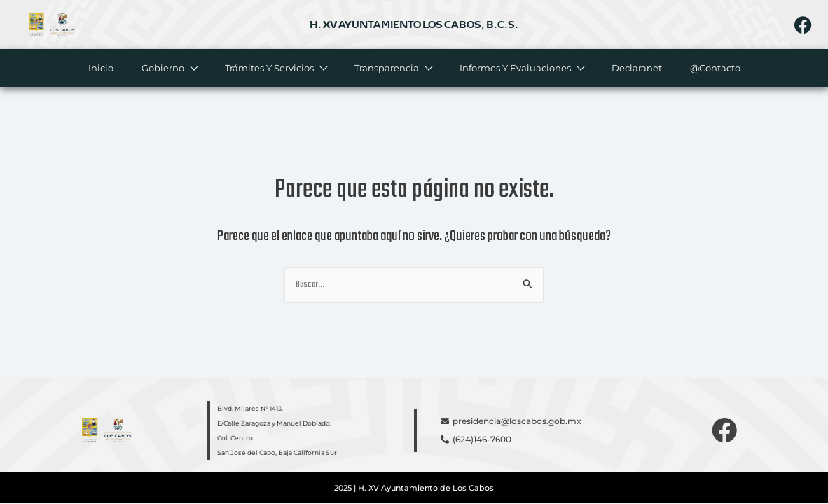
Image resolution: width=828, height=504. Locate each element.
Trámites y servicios (275, 68)
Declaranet (636, 68)
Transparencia (392, 68)
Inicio (100, 68)
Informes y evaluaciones (521, 68)
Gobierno (168, 68)
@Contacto (715, 68)
